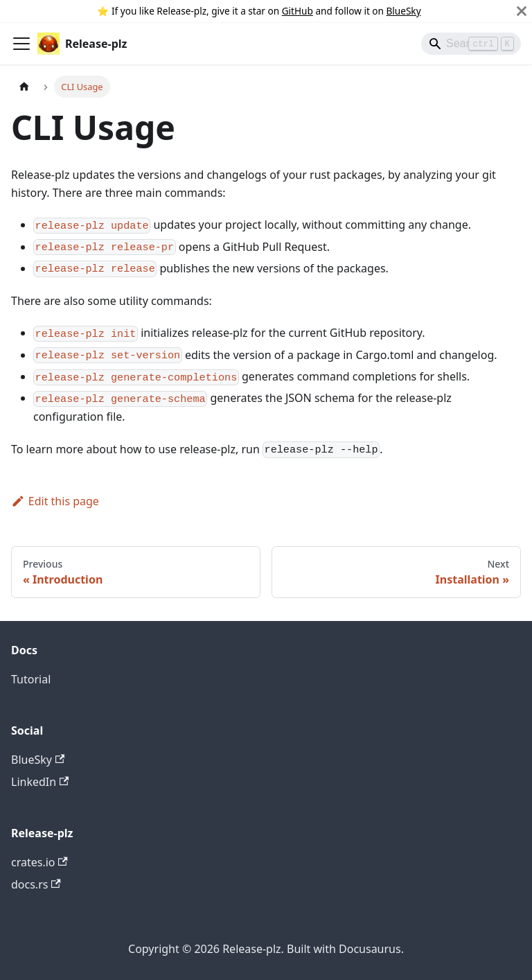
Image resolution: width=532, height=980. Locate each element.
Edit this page (55, 501)
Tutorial (31, 679)
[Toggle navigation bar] (21, 44)
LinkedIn (40, 782)
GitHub (298, 11)
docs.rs (36, 884)
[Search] (471, 44)
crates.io (39, 862)
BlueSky (404, 11)
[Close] (522, 11)
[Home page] (24, 86)
